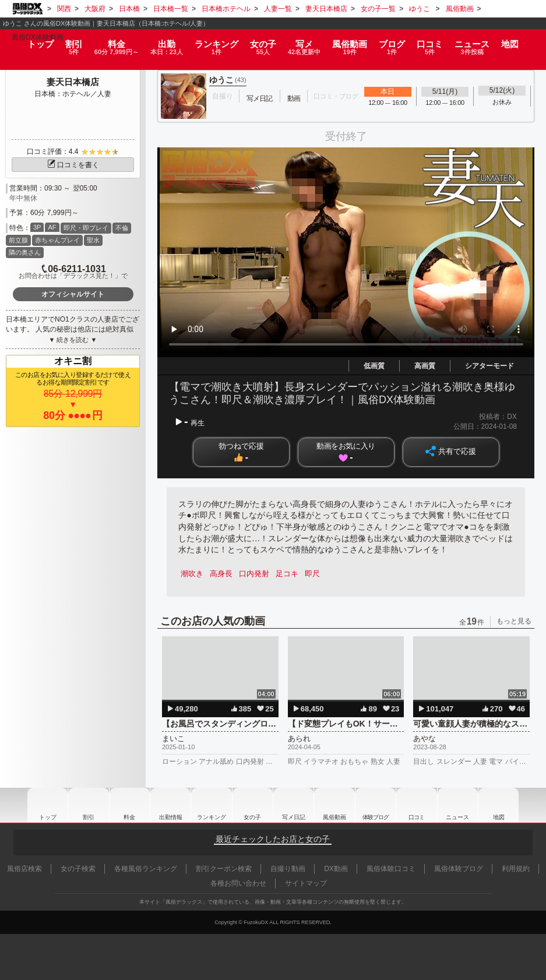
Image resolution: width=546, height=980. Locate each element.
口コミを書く (73, 165)
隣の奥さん (25, 252)
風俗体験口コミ (391, 869)
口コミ (438, 42)
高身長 (223, 574)
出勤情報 (165, 805)
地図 (519, 38)
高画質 (425, 366)
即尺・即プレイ (86, 228)
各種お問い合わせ (238, 883)
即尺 (318, 574)
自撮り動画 (288, 869)
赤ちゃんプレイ (57, 240)
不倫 (122, 228)
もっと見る (514, 621)
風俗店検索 (24, 869)
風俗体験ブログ (459, 869)
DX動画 (336, 869)
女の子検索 (78, 869)
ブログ (399, 42)
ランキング (218, 42)
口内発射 (257, 574)
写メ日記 (293, 805)
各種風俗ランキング (146, 869)
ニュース (481, 42)
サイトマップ (306, 883)
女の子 (264, 42)
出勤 (166, 42)
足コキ (291, 574)
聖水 (93, 240)
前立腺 (18, 240)
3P (37, 227)
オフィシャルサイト (73, 294)
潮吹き (193, 574)
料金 (111, 42)
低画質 (374, 366)
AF (52, 227)
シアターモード (489, 366)
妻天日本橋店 (73, 82)
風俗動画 (356, 42)
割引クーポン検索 (224, 869)
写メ (308, 42)
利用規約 (516, 869)
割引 (66, 42)
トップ (31, 38)
